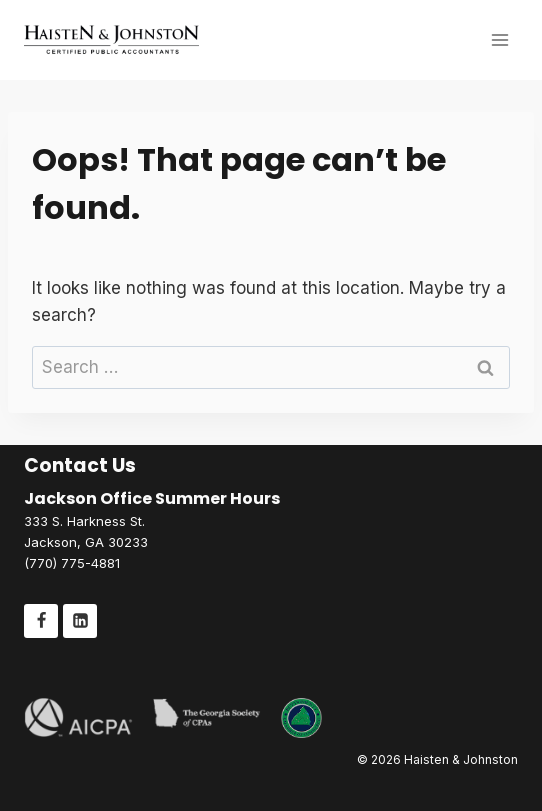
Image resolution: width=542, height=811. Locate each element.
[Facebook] (41, 621)
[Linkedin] (80, 621)
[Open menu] (499, 39)
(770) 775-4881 (72, 563)
